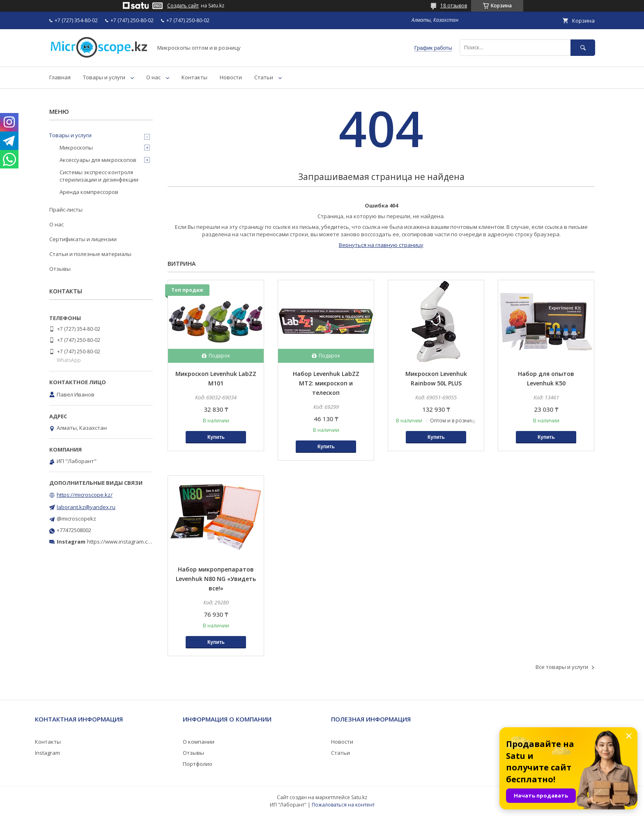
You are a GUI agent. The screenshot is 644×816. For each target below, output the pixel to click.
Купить (216, 437)
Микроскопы (76, 148)
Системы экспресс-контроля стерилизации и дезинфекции (99, 176)
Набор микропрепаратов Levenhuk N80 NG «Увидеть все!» (216, 579)
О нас (153, 77)
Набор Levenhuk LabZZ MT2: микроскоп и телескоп (326, 383)
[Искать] (583, 47)
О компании (199, 742)
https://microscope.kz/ (85, 495)
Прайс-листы (66, 210)
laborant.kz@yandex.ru (86, 507)
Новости (231, 77)
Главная (60, 77)
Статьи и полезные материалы (90, 254)
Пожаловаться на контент (343, 805)
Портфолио (198, 764)
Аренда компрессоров (89, 192)
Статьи (264, 77)
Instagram (47, 753)
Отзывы (60, 269)
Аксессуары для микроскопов (98, 160)
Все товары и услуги (562, 667)
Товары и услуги (104, 77)
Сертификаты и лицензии (83, 239)
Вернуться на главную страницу (381, 245)
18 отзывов (454, 6)
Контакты (194, 77)
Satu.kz (359, 797)
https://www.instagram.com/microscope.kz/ (141, 542)
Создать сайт (183, 6)
